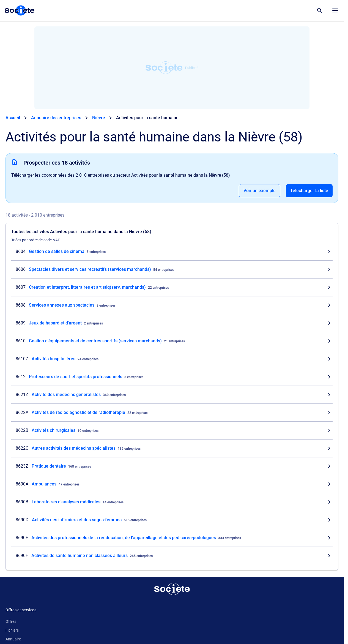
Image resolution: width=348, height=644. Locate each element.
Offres (11, 621)
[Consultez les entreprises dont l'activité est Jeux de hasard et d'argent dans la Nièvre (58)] (172, 323)
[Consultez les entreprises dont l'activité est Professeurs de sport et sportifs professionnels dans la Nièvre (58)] (172, 377)
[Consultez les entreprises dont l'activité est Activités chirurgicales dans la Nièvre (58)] (172, 430)
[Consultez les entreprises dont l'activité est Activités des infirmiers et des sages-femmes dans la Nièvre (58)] (172, 520)
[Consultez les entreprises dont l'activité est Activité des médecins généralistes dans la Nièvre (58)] (172, 395)
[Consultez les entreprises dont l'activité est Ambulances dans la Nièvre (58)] (172, 484)
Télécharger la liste (309, 191)
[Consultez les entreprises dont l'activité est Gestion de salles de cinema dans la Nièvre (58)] (172, 252)
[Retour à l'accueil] (172, 589)
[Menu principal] (335, 10)
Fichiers (12, 630)
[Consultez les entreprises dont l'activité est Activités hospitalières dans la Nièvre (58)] (172, 359)
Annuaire (13, 639)
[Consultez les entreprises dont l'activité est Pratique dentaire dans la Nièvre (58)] (172, 466)
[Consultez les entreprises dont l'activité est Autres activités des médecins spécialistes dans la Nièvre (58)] (172, 448)
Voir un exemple (260, 191)
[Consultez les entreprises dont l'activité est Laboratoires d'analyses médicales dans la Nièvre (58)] (172, 502)
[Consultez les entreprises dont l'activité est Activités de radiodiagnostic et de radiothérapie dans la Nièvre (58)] (172, 413)
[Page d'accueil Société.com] (20, 10)
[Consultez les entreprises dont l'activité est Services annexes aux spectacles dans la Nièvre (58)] (172, 305)
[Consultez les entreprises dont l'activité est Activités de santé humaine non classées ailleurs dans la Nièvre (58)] (172, 556)
